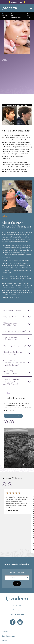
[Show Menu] (31, 8)
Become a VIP (5, 16)
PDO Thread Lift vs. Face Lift (15, 331)
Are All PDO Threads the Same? (10, 372)
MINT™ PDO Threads (12, 311)
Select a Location (17, 573)
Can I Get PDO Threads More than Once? (13, 353)
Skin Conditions (8, 636)
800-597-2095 (29, 15)
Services (5, 632)
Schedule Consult (13, 416)
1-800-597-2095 (17, 614)
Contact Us (17, 610)
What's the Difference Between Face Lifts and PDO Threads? (12, 382)
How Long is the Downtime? (14, 346)
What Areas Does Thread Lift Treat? (10, 324)
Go (17, 584)
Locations (17, 605)
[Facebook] (13, 622)
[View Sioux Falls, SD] (25, 465)
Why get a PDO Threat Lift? (14, 317)
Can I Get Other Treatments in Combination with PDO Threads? (14, 363)
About (4, 641)
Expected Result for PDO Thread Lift (11, 339)
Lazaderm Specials (17, 2)
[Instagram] (20, 622)
